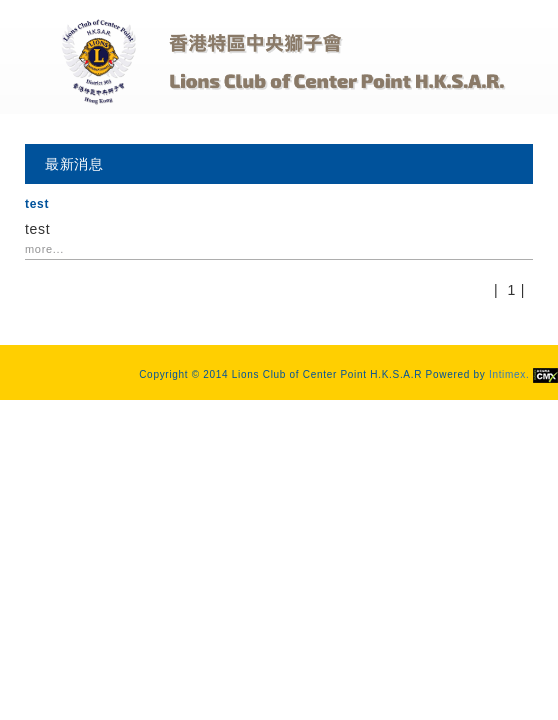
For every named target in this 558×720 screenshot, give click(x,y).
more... (44, 249)
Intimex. (523, 374)
